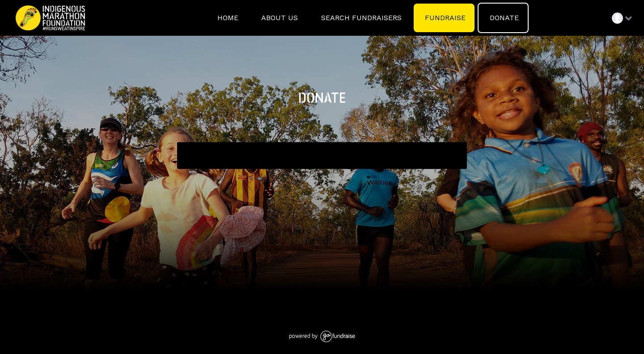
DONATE (503, 18)
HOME (227, 18)
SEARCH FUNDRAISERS (360, 18)
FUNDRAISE (444, 18)
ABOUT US (279, 18)
